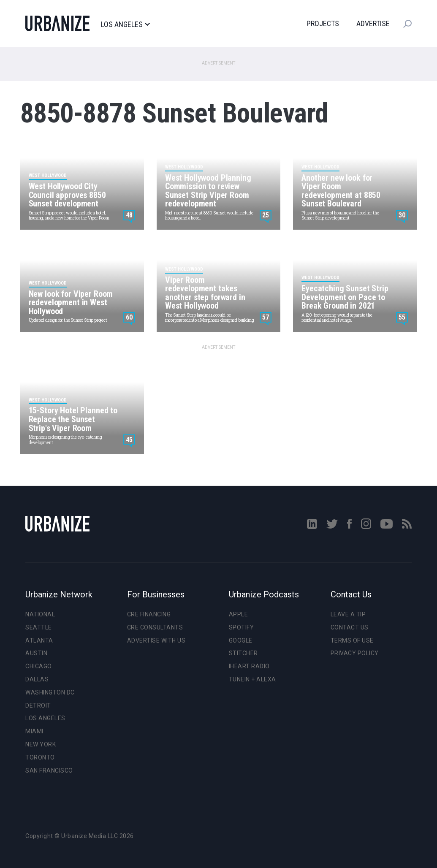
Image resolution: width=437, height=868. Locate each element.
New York (41, 744)
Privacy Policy (355, 653)
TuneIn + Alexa (252, 679)
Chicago (39, 666)
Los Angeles (125, 24)
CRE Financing (149, 614)
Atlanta (39, 640)
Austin (36, 653)
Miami (34, 731)
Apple (239, 614)
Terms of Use (352, 640)
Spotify (242, 627)
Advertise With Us (156, 640)
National (40, 614)
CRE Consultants (155, 627)
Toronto (40, 757)
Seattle (39, 627)
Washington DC (50, 692)
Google (241, 640)
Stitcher (243, 653)
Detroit (38, 705)
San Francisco (49, 770)
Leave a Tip (348, 614)
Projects (323, 23)
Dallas (37, 679)
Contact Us (350, 627)
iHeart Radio (249, 666)
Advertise (373, 23)
